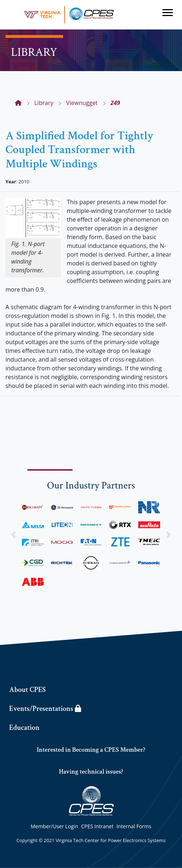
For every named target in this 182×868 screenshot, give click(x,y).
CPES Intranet (97, 826)
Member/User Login (54, 826)
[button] (14, 535)
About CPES (27, 690)
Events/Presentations (45, 709)
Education (24, 728)
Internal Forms (134, 826)
